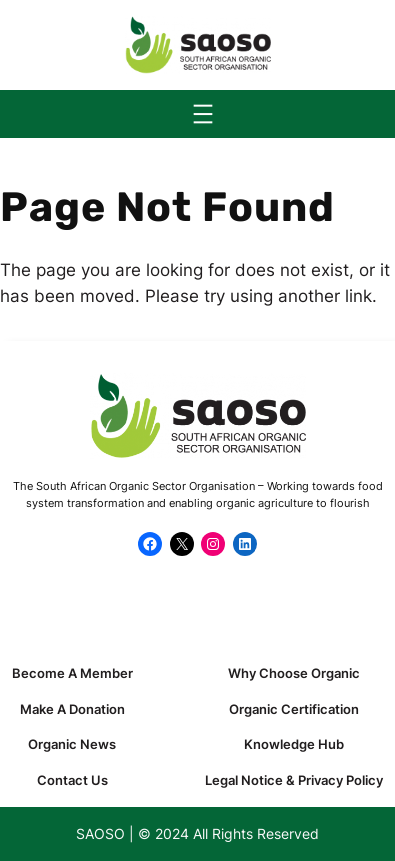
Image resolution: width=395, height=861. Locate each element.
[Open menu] (203, 114)
